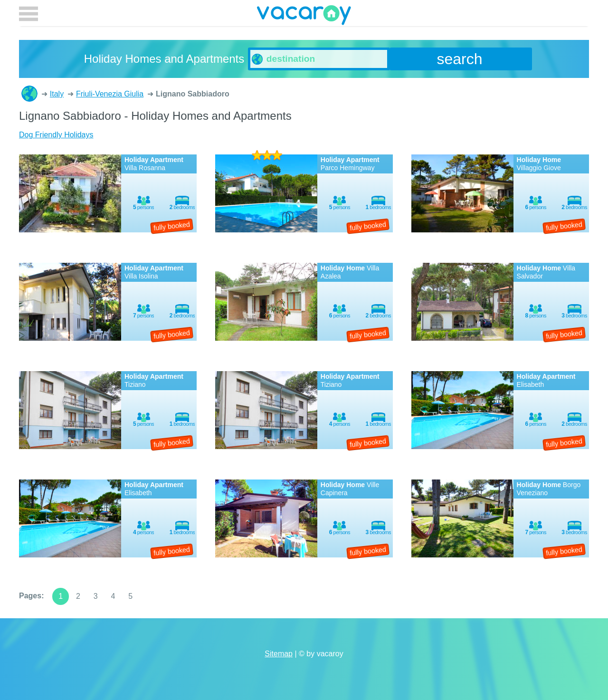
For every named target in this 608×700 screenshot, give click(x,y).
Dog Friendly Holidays (56, 135)
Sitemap (279, 654)
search (460, 59)
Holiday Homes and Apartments (29, 94)
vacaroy (304, 17)
